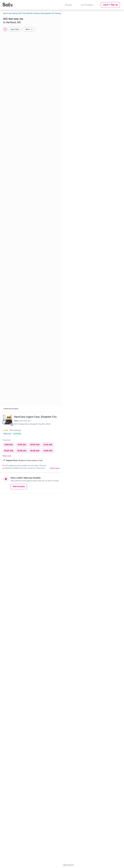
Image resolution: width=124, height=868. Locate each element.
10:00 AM (35, 445)
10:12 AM (48, 445)
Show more (55, 468)
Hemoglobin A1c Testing (51, 13)
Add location (19, 486)
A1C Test (22, 13)
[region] (93, 438)
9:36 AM (9, 445)
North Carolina (34, 13)
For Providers (87, 5)
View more (7, 456)
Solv (5, 13)
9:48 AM (22, 445)
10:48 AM (35, 451)
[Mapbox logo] (68, 865)
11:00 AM (48, 451)
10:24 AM (9, 451)
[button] (121, 30)
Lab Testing (13, 13)
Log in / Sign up (110, 5)
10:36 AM (22, 451)
